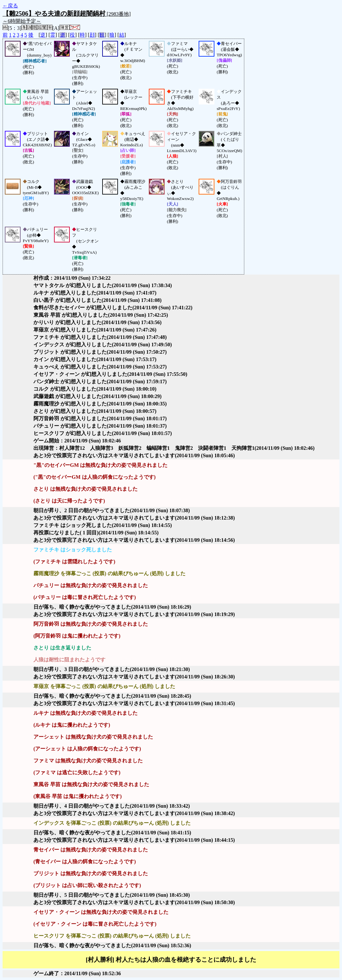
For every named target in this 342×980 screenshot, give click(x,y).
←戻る (10, 6)
